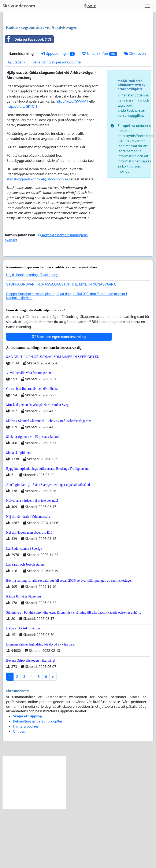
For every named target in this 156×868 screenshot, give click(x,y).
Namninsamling (21, 113)
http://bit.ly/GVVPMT (72, 161)
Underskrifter (99, 113)
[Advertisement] (78, 48)
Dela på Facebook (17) (28, 99)
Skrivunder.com (19, 6)
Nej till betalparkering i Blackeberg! (32, 334)
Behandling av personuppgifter (57, 121)
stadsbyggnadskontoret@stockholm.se (37, 238)
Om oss (19, 791)
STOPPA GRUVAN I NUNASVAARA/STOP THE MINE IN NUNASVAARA (61, 344)
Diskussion (135, 113)
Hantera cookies (26, 786)
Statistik (17, 121)
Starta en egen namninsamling (59, 396)
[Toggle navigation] (148, 6)
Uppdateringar (58, 113)
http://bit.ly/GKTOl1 (22, 166)
